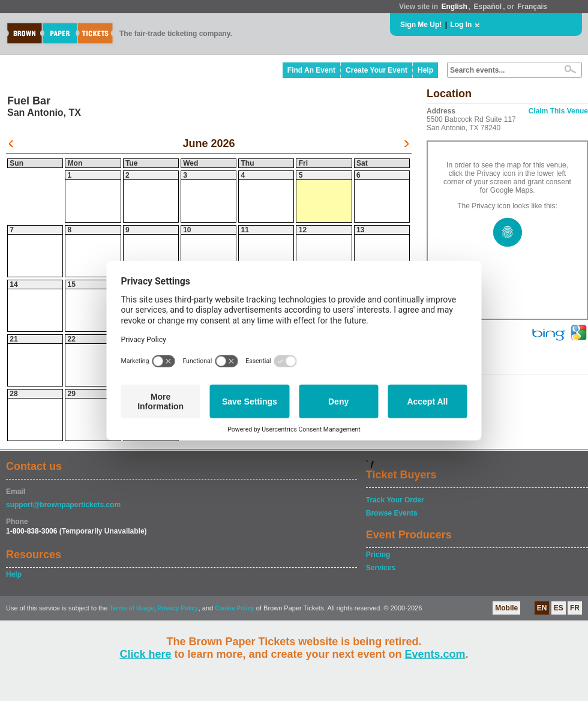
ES (559, 608)
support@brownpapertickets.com (63, 505)
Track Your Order (395, 500)
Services (381, 568)
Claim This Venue (558, 111)
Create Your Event (376, 70)
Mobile (506, 608)
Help (425, 70)
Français (532, 7)
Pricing (378, 555)
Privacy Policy (178, 608)
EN (542, 608)
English (454, 7)
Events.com (435, 654)
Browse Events (392, 513)
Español (488, 7)
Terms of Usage (131, 608)
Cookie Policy (235, 608)
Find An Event (311, 70)
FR (575, 608)
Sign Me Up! (421, 25)
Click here (145, 654)
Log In (461, 25)
